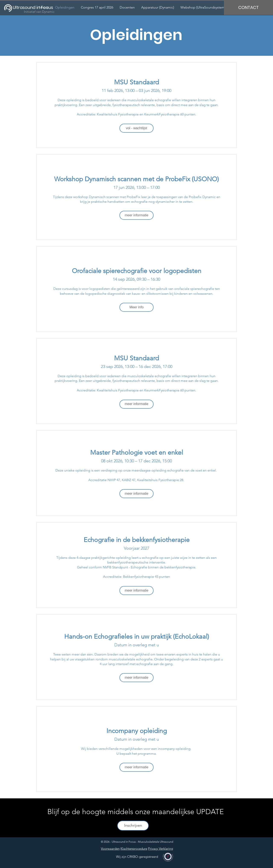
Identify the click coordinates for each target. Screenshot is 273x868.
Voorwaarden (110, 849)
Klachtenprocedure (134, 849)
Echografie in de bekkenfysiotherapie (137, 540)
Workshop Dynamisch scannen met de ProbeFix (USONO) (136, 179)
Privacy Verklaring (160, 849)
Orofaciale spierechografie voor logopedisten (137, 271)
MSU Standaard (136, 82)
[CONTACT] (248, 7)
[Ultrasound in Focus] (36, 7)
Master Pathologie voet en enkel (137, 453)
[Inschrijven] (133, 826)
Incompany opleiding (137, 731)
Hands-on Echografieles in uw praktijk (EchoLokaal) (137, 637)
